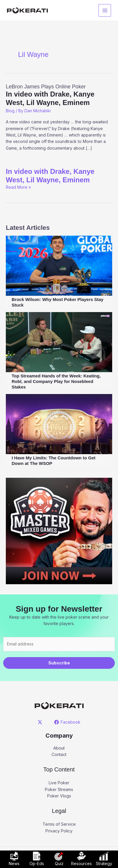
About (59, 748)
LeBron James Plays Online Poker (59, 95)
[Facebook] (67, 722)
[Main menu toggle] (105, 10)
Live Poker (59, 783)
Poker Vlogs (59, 796)
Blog (10, 111)
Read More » (18, 187)
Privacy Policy (59, 831)
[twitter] (41, 722)
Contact (59, 754)
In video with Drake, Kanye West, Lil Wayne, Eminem (50, 176)
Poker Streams (59, 789)
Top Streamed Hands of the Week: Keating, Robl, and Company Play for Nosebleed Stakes (56, 381)
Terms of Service (59, 824)
